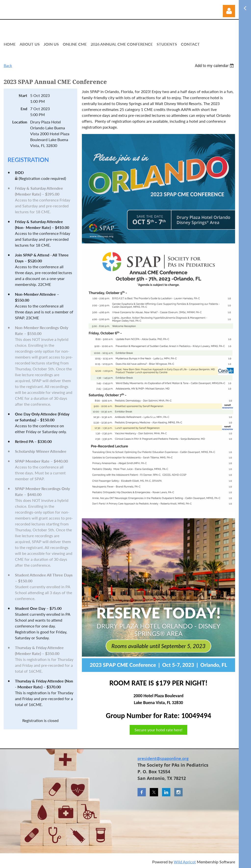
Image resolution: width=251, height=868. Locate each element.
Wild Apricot (185, 862)
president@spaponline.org (163, 758)
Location (20, 122)
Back (8, 65)
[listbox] (215, 66)
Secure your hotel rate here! (158, 730)
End (24, 109)
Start (23, 95)
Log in (229, 11)
